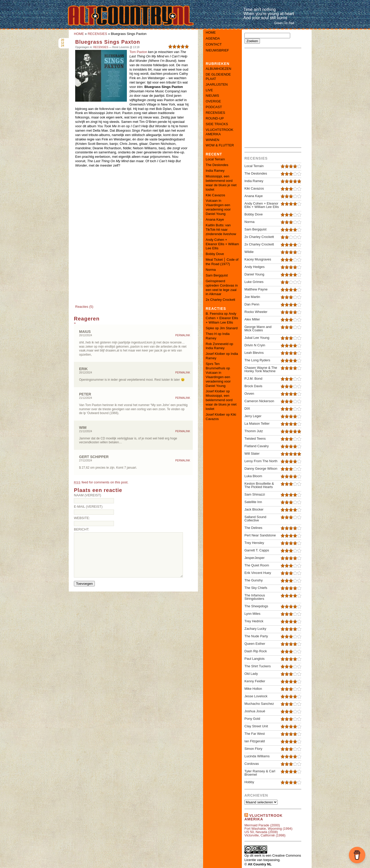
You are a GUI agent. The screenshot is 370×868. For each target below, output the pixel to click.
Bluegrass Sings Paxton (108, 42)
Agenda (213, 38)
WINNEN (213, 140)
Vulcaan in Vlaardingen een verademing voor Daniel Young (218, 207)
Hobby (249, 782)
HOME (79, 34)
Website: (82, 518)
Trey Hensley (254, 543)
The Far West (255, 734)
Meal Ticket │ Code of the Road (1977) (222, 262)
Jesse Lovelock (256, 696)
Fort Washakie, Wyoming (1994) (268, 829)
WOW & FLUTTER (220, 145)
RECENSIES (97, 34)
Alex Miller (252, 319)
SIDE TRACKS (217, 124)
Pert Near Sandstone (260, 535)
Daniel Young (254, 274)
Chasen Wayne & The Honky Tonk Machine (261, 369)
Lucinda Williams (257, 756)
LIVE (209, 90)
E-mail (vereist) (88, 507)
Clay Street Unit (256, 726)
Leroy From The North (261, 461)
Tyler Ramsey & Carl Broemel (260, 773)
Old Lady (251, 674)
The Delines (253, 528)
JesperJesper (255, 558)
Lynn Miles (252, 614)
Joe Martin (252, 297)
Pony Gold (252, 719)
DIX (247, 409)
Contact (214, 44)
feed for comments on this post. (101, 482)
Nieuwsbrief (217, 50)
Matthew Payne (256, 289)
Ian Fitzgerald (255, 741)
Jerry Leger (253, 416)
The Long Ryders (257, 360)
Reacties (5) (84, 307)
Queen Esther (255, 644)
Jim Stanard (229, 328)
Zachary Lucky (255, 629)
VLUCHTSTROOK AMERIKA (219, 132)
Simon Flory (253, 749)
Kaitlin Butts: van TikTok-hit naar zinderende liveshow (221, 230)
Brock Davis (253, 386)
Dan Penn (252, 304)
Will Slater (252, 454)
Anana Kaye (215, 219)
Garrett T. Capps (257, 550)
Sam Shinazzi (255, 494)
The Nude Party (256, 636)
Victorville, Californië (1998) (265, 835)
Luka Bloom (253, 476)
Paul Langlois (255, 659)
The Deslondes (217, 165)
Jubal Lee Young (257, 338)
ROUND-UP (215, 118)
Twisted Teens (255, 439)
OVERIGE (213, 101)
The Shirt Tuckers (258, 666)
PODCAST (214, 107)
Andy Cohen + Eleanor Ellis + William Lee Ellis (222, 244)
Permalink (183, 335)
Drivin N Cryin (255, 345)
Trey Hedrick (254, 621)
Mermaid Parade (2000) (262, 825)
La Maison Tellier (257, 424)
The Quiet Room (257, 565)
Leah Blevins (254, 353)
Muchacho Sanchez (259, 704)
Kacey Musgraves (258, 259)
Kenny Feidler (255, 681)
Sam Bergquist (217, 275)
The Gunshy (254, 580)
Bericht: (82, 529)
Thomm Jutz (254, 431)
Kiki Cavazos (215, 195)
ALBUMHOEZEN (218, 69)
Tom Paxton (138, 52)
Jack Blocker (254, 509)
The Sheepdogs (256, 606)
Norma (211, 270)
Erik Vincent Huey (258, 573)
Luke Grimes (254, 282)
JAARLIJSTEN (217, 84)
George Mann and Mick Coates (258, 328)
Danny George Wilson (261, 469)
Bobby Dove (215, 254)
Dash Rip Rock (256, 651)
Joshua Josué (255, 711)
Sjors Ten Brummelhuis (215, 366)
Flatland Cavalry (257, 446)
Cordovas (252, 764)
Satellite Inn (253, 502)
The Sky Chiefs (256, 588)
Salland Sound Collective (255, 519)
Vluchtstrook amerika (264, 817)
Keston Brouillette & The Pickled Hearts (259, 485)
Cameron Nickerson (259, 401)
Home (211, 32)
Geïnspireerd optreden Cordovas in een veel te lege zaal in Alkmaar (222, 288)
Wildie (249, 252)
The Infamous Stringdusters (255, 597)
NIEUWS (212, 96)
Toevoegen (84, 584)
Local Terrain (215, 159)
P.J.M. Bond (253, 379)
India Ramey (215, 171)
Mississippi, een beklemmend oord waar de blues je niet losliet (221, 183)
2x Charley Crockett (220, 300)
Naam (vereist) (87, 495)
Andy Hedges (255, 267)
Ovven (249, 394)
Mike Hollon (253, 689)
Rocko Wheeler (256, 312)
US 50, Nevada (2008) (261, 832)
